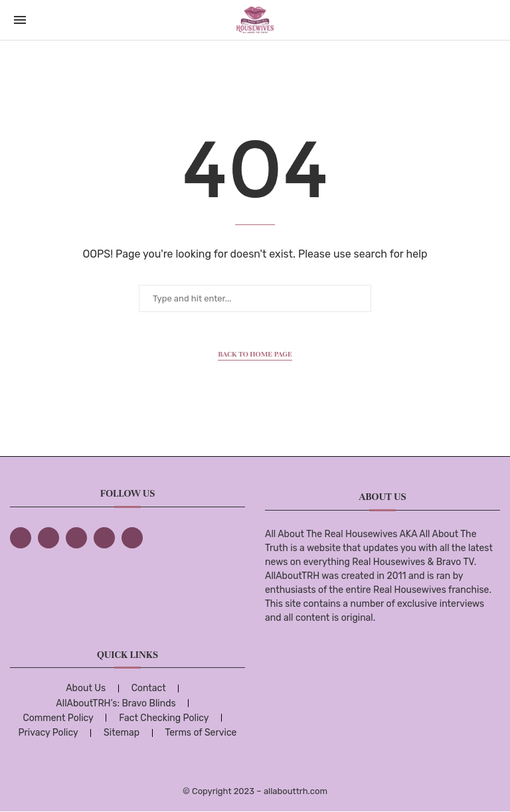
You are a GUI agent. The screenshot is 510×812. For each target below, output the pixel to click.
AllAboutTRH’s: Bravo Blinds (116, 703)
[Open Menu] (20, 20)
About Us (86, 688)
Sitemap (122, 733)
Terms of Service (201, 733)
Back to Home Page (255, 354)
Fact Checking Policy (164, 718)
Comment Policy (58, 718)
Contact (149, 688)
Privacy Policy (48, 733)
